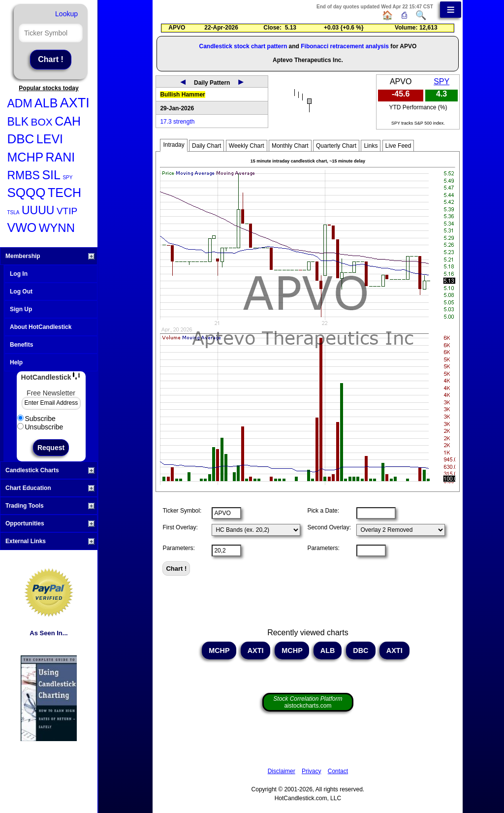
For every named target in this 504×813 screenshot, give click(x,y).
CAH (68, 121)
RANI (61, 157)
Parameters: (178, 548)
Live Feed (398, 146)
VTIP (67, 211)
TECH (64, 193)
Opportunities (50, 523)
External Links (50, 541)
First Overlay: (180, 527)
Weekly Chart (247, 146)
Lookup (66, 14)
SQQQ (27, 193)
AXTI (75, 103)
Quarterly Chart (336, 146)
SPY (67, 178)
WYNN (57, 228)
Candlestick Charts (50, 470)
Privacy (311, 771)
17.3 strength (177, 122)
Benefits (21, 345)
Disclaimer (282, 771)
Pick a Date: (323, 511)
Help (16, 362)
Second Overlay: (329, 527)
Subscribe (36, 419)
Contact (338, 771)
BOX (41, 122)
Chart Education (50, 488)
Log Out (21, 292)
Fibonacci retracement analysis (345, 46)
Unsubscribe (40, 427)
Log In (19, 274)
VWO (22, 228)
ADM (20, 103)
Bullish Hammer (182, 95)
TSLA (14, 212)
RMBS (24, 175)
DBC (21, 139)
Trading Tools (50, 506)
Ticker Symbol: (182, 511)
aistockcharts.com (308, 702)
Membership (50, 256)
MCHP (26, 157)
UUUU (38, 210)
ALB (46, 103)
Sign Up (21, 309)
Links (371, 146)
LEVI (50, 139)
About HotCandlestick (41, 327)
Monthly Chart (290, 146)
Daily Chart (206, 146)
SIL (51, 175)
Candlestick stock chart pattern (243, 46)
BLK (18, 122)
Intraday (173, 145)
